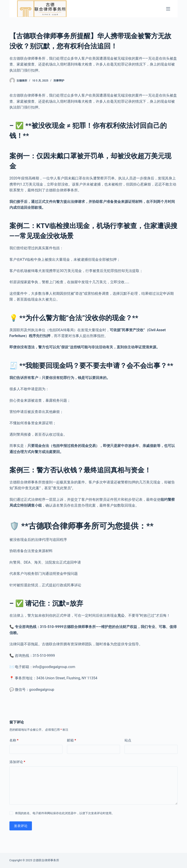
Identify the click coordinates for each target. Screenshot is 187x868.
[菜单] (168, 9)
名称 (14, 740)
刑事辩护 (59, 81)
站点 (128, 740)
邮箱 (72, 740)
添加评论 (17, 762)
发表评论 (21, 826)
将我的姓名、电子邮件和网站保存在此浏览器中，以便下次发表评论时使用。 (65, 813)
